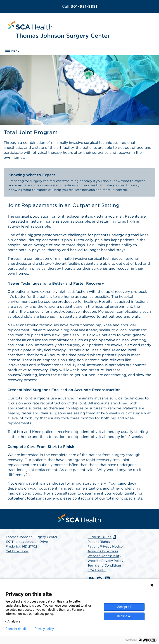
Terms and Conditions (105, 565)
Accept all (124, 607)
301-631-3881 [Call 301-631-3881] (80, 6)
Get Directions (17, 551)
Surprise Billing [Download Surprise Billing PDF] (102, 537)
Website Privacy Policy (105, 561)
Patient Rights (99, 542)
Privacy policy (44, 629)
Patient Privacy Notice (105, 546)
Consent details (16, 629)
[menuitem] (80, 518)
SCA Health (97, 570)
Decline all (124, 616)
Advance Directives (103, 551)
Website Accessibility (104, 556)
